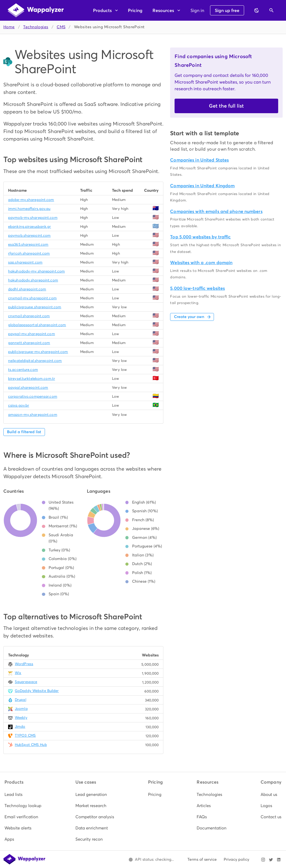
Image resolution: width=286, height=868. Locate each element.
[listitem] (23, 795)
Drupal (21, 700)
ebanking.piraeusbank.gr (30, 227)
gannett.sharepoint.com (29, 343)
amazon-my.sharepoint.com (33, 415)
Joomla (21, 709)
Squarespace (26, 682)
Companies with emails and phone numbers (216, 211)
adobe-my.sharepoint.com (31, 200)
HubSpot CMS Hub (31, 745)
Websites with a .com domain (201, 263)
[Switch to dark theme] (257, 10)
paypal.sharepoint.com (28, 387)
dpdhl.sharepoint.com (27, 289)
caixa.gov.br (19, 405)
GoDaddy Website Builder (37, 691)
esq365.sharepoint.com (28, 244)
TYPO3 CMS (25, 735)
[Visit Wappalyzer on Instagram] (263, 860)
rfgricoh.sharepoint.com (29, 253)
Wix (18, 673)
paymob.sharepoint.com (29, 235)
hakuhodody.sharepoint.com (33, 280)
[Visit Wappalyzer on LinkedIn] (279, 860)
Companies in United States (199, 160)
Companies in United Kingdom (202, 186)
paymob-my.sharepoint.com (33, 218)
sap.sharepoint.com (25, 262)
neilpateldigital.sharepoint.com (35, 361)
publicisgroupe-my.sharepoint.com (38, 352)
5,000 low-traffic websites (197, 288)
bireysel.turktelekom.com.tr (32, 379)
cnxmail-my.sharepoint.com (32, 298)
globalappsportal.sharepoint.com (37, 325)
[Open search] (271, 10)
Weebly (21, 718)
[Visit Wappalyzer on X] (271, 860)
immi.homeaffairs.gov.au (29, 209)
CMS (61, 27)
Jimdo (20, 726)
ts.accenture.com (23, 370)
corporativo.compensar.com (33, 396)
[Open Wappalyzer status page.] (151, 860)
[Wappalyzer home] (36, 10)
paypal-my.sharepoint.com (32, 334)
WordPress (24, 664)
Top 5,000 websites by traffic (200, 237)
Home (9, 27)
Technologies (36, 27)
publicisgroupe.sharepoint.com (35, 307)
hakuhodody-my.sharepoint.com (36, 271)
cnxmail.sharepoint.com (29, 316)
